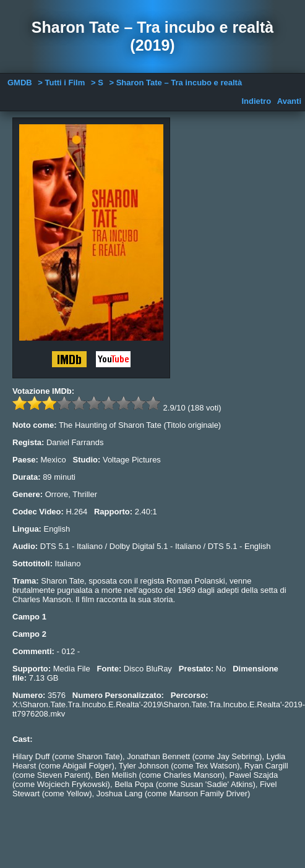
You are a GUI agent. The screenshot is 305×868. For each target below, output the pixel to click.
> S (97, 83)
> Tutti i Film (61, 83)
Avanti (289, 101)
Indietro (256, 101)
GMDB (20, 83)
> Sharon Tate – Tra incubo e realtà (175, 83)
